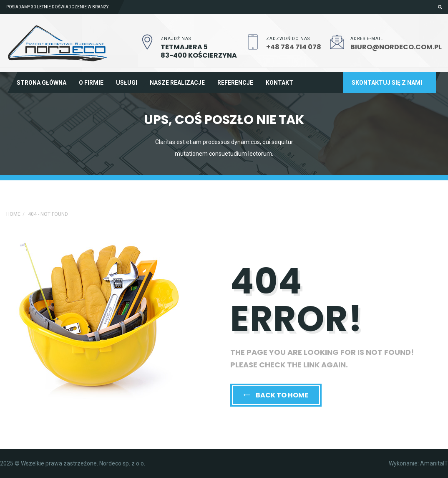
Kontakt (279, 83)
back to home (276, 395)
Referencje (235, 83)
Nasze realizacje (177, 83)
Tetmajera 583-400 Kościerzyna (199, 51)
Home (13, 214)
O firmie (91, 83)
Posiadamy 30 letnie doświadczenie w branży (57, 7)
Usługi (127, 83)
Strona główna (42, 83)
